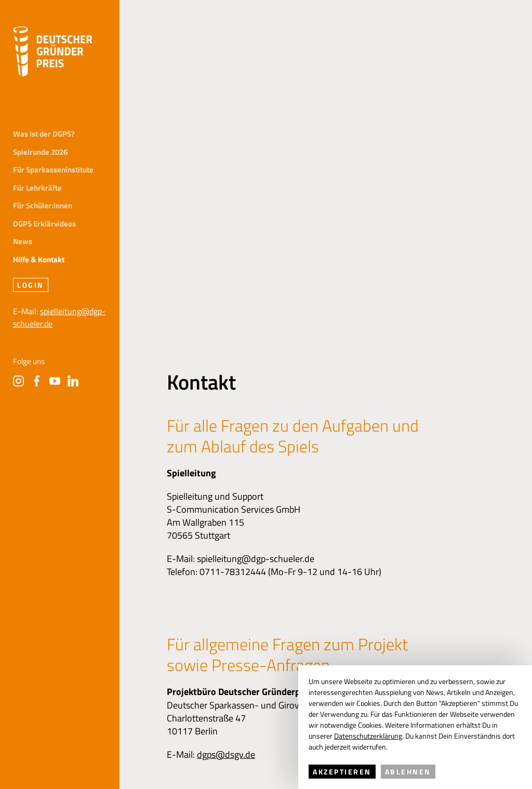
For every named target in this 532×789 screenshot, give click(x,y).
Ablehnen (408, 772)
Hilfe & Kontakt (39, 260)
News (23, 242)
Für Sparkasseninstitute (53, 170)
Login (31, 285)
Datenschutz (209, 590)
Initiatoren (33, 590)
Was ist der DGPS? (44, 134)
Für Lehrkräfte (37, 188)
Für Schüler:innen (43, 206)
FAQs (293, 590)
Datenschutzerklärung (368, 736)
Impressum (153, 590)
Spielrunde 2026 (40, 152)
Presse (257, 590)
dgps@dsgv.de (226, 468)
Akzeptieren (342, 772)
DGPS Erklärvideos (44, 224)
